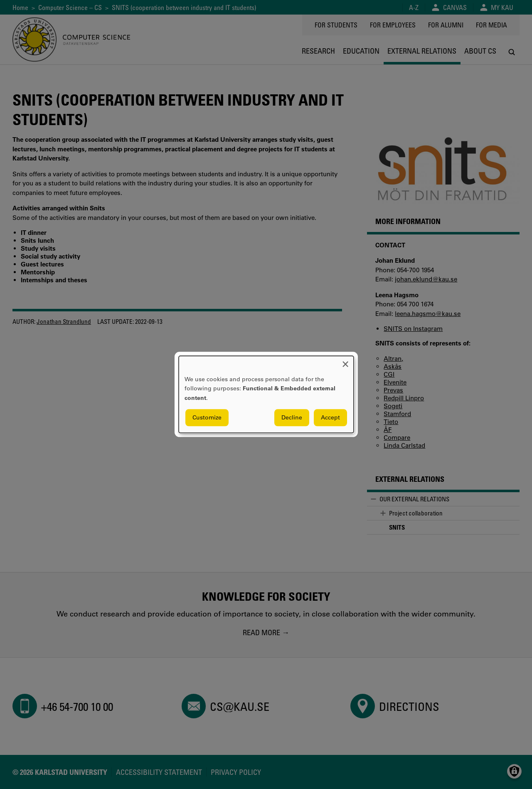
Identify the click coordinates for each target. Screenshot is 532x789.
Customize (207, 418)
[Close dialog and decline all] (345, 361)
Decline (292, 418)
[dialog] (266, 394)
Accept (330, 418)
